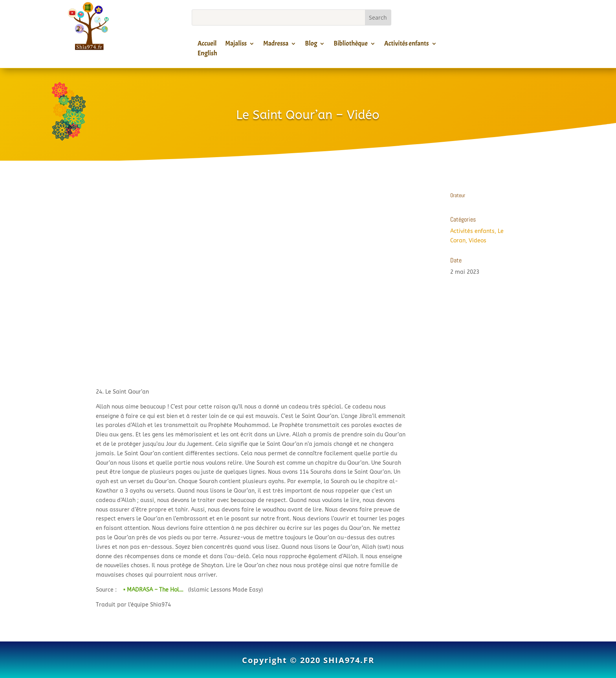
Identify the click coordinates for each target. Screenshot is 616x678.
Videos (478, 241)
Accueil (207, 45)
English (207, 55)
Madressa (276, 45)
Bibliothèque (350, 45)
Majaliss (236, 45)
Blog (311, 45)
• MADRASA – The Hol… (152, 590)
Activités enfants (407, 45)
